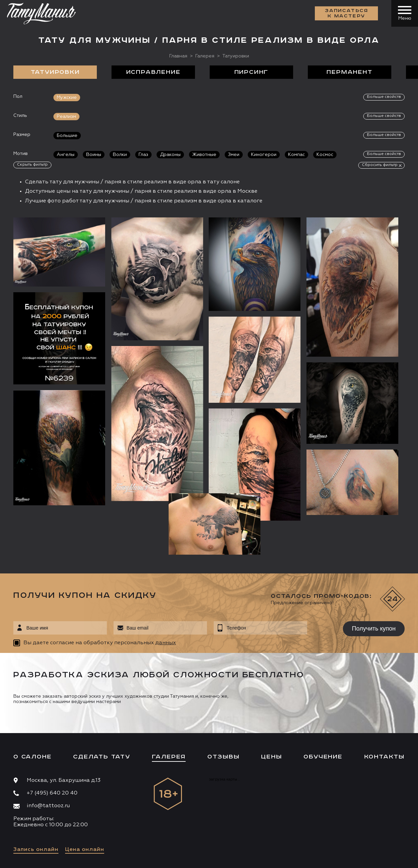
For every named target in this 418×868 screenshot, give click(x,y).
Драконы (170, 155)
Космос (325, 155)
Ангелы (66, 155)
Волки (120, 155)
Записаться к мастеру (347, 13)
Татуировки (55, 72)
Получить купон (374, 581)
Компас (296, 155)
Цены (271, 709)
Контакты (384, 709)
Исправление (153, 72)
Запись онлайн (36, 802)
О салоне (32, 709)
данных (166, 595)
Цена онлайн (85, 802)
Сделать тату (102, 709)
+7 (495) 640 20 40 (52, 746)
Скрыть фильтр (32, 165)
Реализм (66, 117)
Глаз (143, 155)
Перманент (349, 72)
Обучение (323, 709)
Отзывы (224, 709)
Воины (94, 155)
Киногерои (264, 155)
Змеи (234, 155)
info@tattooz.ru (48, 758)
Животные (204, 155)
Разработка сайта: (73, 858)
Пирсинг (252, 72)
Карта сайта (26, 858)
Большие (67, 136)
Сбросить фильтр (380, 165)
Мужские (67, 98)
